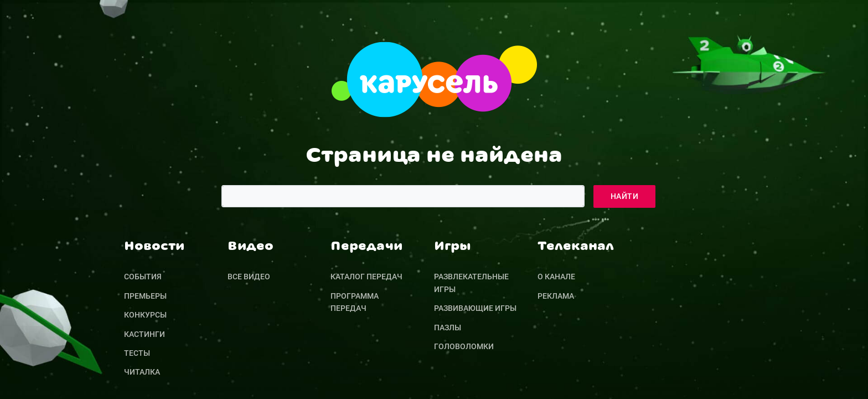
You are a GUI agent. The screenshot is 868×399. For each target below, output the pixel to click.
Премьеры (145, 296)
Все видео (249, 277)
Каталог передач (366, 277)
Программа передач (355, 302)
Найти (624, 196)
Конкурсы (145, 315)
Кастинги (144, 334)
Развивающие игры (475, 308)
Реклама (556, 296)
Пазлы (448, 328)
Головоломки (464, 346)
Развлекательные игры (471, 283)
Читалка (142, 372)
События (143, 277)
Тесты (137, 353)
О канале (556, 277)
